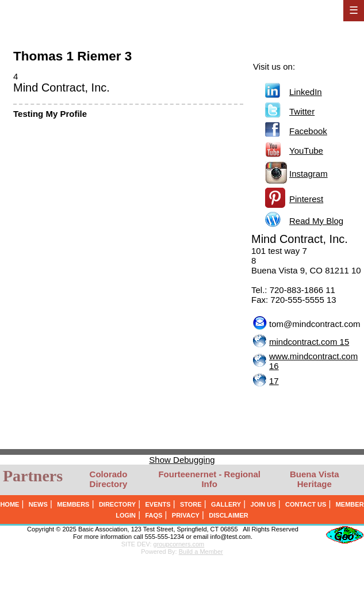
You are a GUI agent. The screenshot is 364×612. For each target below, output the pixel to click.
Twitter (302, 111)
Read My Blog (316, 221)
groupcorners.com (179, 544)
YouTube (306, 151)
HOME (9, 504)
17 (274, 381)
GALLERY (226, 504)
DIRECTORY (117, 504)
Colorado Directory (109, 479)
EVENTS (158, 504)
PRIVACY (186, 515)
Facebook (308, 131)
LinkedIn (306, 92)
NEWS (38, 504)
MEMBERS (73, 504)
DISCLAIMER (228, 515)
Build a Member (201, 552)
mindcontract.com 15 (309, 342)
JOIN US (263, 504)
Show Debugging (182, 460)
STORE (191, 504)
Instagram (309, 174)
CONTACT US (306, 504)
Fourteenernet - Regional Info (209, 479)
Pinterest (306, 199)
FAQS (154, 515)
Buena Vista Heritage (315, 479)
